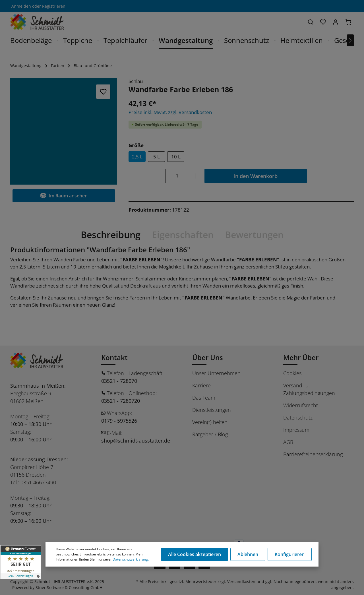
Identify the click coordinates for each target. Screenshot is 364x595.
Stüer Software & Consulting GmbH (69, 587)
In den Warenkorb (256, 176)
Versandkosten (241, 581)
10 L (176, 157)
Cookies (292, 373)
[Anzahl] (177, 176)
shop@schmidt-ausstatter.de (136, 441)
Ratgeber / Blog (210, 434)
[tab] (111, 235)
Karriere (201, 385)
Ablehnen (248, 554)
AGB (288, 442)
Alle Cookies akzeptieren (195, 554)
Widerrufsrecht (301, 405)
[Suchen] (311, 22)
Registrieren (54, 6)
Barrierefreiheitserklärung (313, 454)
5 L (157, 157)
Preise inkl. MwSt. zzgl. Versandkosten (170, 112)
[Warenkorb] (348, 22)
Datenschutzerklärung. (131, 559)
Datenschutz (298, 418)
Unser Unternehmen (216, 373)
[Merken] (103, 92)
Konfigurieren (290, 554)
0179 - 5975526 (119, 421)
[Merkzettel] (323, 22)
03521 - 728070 (119, 381)
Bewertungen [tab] (254, 235)
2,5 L (137, 157)
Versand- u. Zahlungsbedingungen (309, 389)
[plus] (195, 176)
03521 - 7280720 (121, 401)
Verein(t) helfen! (210, 422)
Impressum (296, 430)
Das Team (204, 398)
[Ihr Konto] (336, 22)
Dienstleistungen (212, 410)
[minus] (159, 176)
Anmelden (21, 6)
